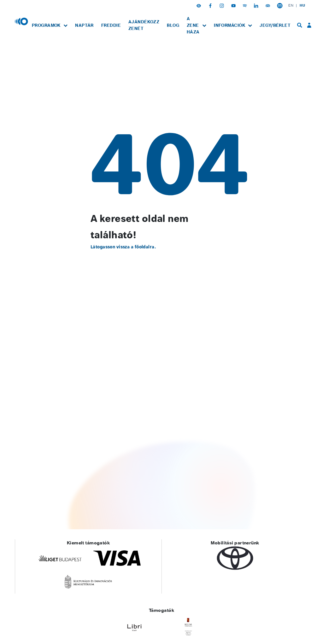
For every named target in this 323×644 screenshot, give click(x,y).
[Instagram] (222, 5)
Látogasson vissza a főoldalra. (123, 247)
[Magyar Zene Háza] (21, 21)
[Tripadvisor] (268, 5)
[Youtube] (234, 5)
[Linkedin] (257, 5)
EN (291, 5)
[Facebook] (211, 5)
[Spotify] (245, 5)
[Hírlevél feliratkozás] (280, 5)
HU (302, 5)
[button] (199, 5)
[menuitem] (50, 25)
